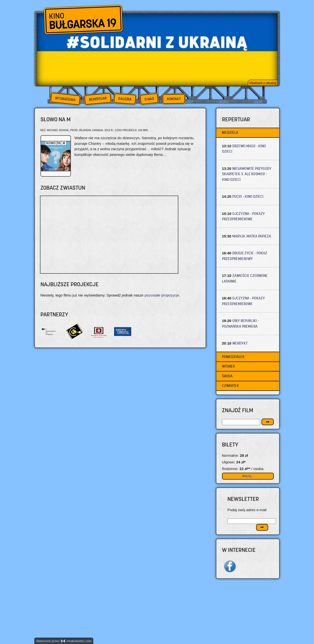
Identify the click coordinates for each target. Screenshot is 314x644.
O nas (149, 99)
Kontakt (174, 99)
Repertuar (98, 99)
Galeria (125, 99)
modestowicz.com (76, 641)
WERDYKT (240, 343)
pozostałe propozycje (162, 295)
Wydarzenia (65, 99)
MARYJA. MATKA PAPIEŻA (252, 236)
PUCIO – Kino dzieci (248, 196)
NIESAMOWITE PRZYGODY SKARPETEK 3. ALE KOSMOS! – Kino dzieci (247, 174)
